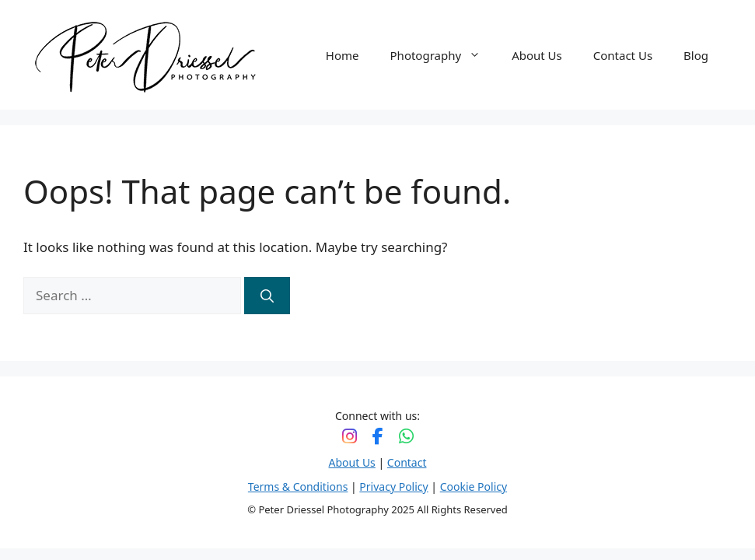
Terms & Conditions (298, 486)
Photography (444, 55)
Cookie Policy (474, 486)
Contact (407, 462)
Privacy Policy (393, 486)
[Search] (267, 296)
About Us (537, 55)
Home (343, 55)
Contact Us (623, 55)
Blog (696, 55)
